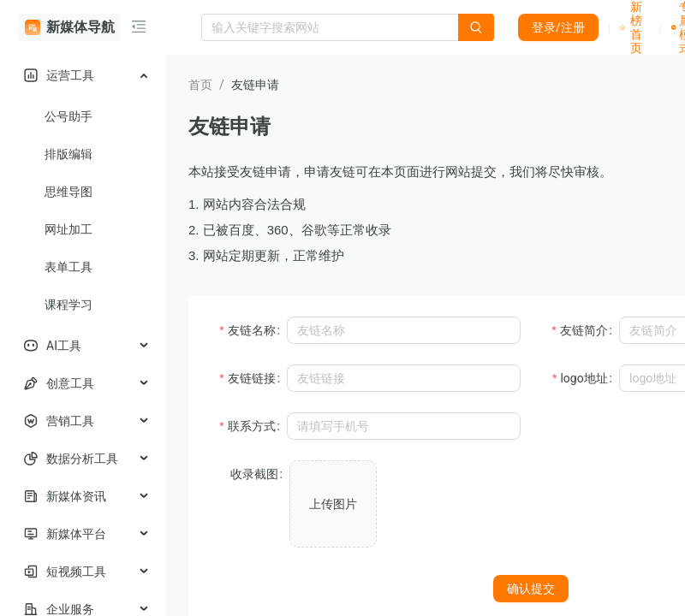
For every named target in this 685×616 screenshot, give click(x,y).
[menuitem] (83, 75)
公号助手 (68, 116)
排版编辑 (68, 154)
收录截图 (254, 474)
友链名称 (252, 330)
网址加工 (68, 229)
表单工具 (68, 267)
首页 (200, 85)
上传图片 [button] (333, 504)
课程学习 (68, 305)
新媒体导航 (70, 27)
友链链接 (252, 378)
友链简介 (584, 330)
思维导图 (68, 192)
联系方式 (252, 426)
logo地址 (584, 378)
